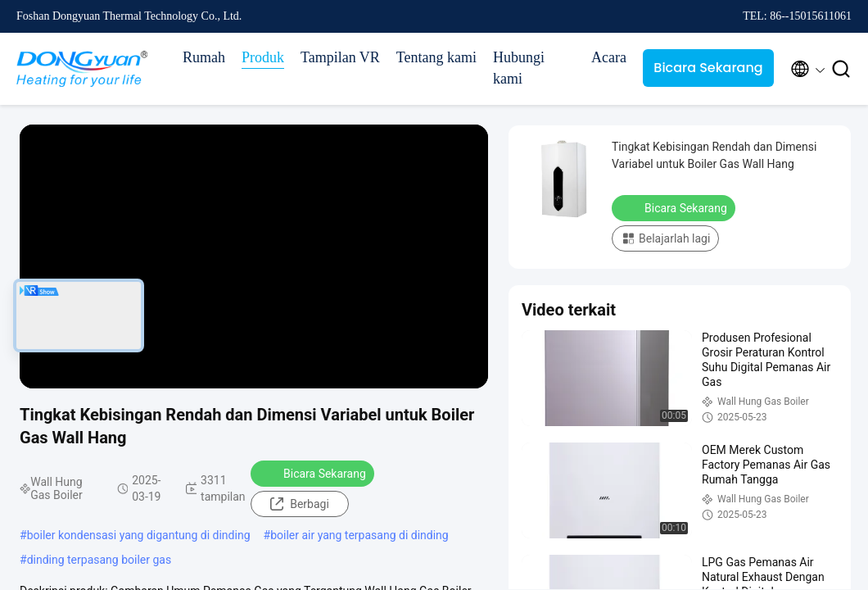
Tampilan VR (340, 57)
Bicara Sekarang (708, 68)
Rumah (204, 57)
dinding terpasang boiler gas (99, 560)
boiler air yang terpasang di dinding (359, 535)
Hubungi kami (519, 68)
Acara (609, 57)
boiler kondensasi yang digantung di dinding (139, 535)
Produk (263, 57)
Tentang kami (436, 57)
